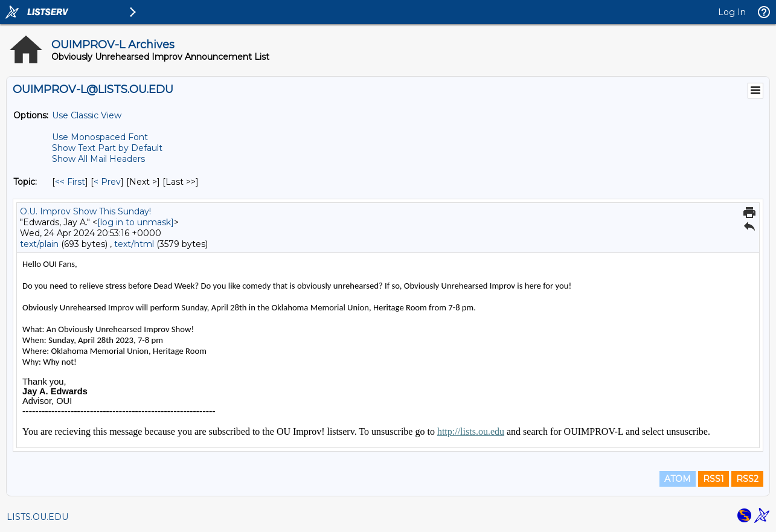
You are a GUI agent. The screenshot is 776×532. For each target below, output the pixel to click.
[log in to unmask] (136, 222)
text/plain (39, 244)
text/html (134, 244)
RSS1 (713, 479)
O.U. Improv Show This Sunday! (85, 211)
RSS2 (747, 479)
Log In (732, 12)
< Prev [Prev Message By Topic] (107, 182)
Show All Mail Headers (98, 159)
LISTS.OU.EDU (37, 517)
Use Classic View (87, 115)
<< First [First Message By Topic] (70, 182)
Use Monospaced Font (100, 137)
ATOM (678, 479)
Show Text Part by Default (107, 148)
